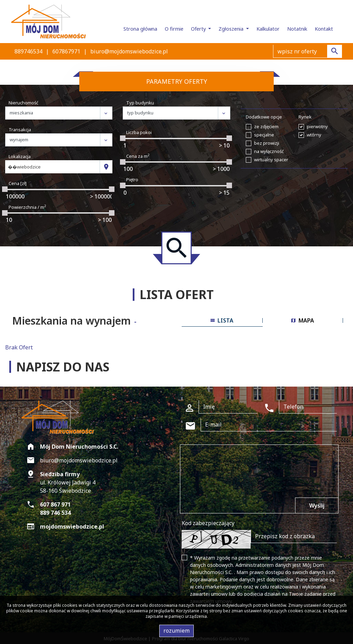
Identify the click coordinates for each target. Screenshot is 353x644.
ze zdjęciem (266, 126)
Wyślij (317, 505)
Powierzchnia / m (27, 207)
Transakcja (20, 130)
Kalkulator (268, 29)
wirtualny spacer (271, 160)
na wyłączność (269, 151)
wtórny (314, 135)
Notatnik (297, 29)
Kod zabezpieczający (208, 523)
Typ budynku (140, 103)
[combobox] (53, 167)
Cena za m (138, 156)
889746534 (28, 51)
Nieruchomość (23, 103)
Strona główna (140, 29)
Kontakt (324, 29)
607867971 (66, 51)
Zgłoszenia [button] (232, 29)
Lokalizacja (20, 156)
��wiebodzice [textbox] (24, 167)
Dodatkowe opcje (264, 117)
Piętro (132, 180)
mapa (303, 320)
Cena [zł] (18, 183)
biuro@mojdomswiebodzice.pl (129, 51)
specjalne (264, 135)
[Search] (307, 51)
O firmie (174, 29)
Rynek (305, 117)
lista (222, 320)
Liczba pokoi (139, 132)
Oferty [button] (199, 29)
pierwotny (317, 126)
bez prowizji (267, 143)
